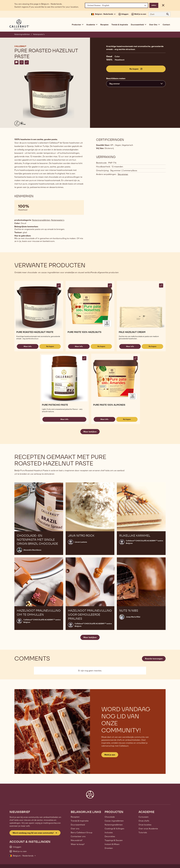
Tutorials (143, 832)
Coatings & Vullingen (114, 829)
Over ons (75, 829)
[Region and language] (117, 5)
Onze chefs (144, 821)
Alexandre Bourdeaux (32, 550)
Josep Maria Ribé (133, 617)
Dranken (109, 848)
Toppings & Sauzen (114, 840)
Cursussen (144, 817)
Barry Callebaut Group (82, 832)
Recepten (104, 25)
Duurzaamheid (78, 825)
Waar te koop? (78, 844)
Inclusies (109, 832)
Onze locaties (145, 825)
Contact (166, 25)
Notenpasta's (39, 34)
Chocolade (110, 817)
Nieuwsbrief (77, 840)
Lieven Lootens (81, 542)
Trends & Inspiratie (120, 25)
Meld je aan (110, 755)
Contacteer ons (78, 836)
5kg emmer (123, 174)
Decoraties (110, 836)
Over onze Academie (148, 829)
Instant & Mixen (112, 844)
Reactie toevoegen (154, 659)
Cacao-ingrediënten (114, 821)
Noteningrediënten (22, 34)
